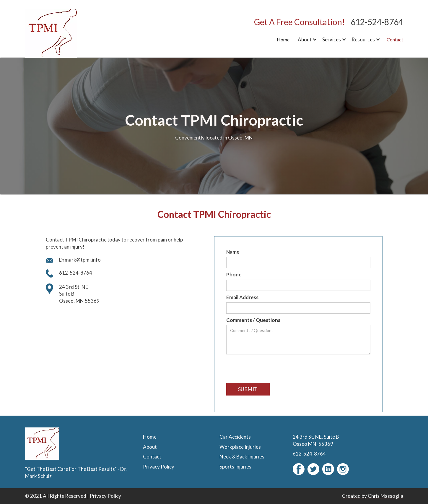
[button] (306, 40)
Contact (395, 39)
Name (233, 252)
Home (283, 39)
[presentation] (271, 369)
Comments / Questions (253, 320)
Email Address (242, 297)
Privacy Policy (105, 496)
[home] (62, 33)
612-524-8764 (377, 22)
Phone (234, 274)
